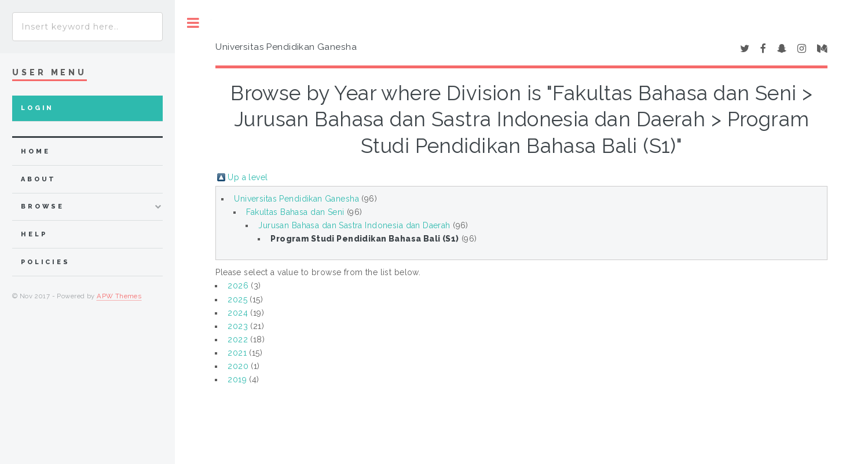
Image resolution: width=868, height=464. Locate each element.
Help (34, 234)
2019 (237, 379)
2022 (238, 339)
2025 (237, 299)
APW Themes (119, 296)
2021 (237, 353)
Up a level (248, 177)
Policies (45, 262)
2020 (238, 366)
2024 (238, 313)
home (35, 151)
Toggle (193, 23)
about (39, 179)
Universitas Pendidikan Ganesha (296, 199)
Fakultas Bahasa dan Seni (295, 212)
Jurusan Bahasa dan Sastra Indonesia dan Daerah (354, 225)
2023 (238, 326)
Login (37, 108)
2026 (238, 286)
